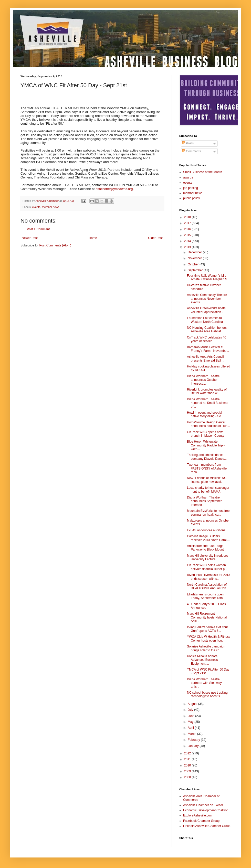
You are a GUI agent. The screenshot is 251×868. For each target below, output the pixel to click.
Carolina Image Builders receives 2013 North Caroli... (208, 538)
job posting (191, 188)
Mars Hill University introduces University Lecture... (208, 557)
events (36, 207)
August (193, 704)
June (191, 716)
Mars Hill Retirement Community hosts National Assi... (207, 617)
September (196, 270)
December (195, 252)
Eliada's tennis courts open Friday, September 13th (205, 596)
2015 (188, 235)
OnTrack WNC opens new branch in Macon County (206, 434)
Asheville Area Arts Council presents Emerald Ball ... (206, 358)
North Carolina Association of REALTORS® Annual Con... (208, 586)
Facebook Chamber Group (201, 821)
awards (188, 177)
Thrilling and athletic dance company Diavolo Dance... (207, 457)
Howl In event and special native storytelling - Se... (205, 414)
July (191, 710)
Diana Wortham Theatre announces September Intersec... (204, 501)
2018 (188, 217)
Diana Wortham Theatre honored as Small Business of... (207, 403)
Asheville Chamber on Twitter (203, 805)
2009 (188, 771)
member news (51, 207)
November (195, 258)
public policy (191, 198)
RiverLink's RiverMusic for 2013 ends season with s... (208, 577)
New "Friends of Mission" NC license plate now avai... (207, 480)
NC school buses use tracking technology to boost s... (207, 694)
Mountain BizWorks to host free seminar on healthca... (208, 513)
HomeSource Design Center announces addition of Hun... (208, 424)
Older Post (155, 238)
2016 (188, 229)
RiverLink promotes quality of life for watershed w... (207, 391)
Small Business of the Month (203, 172)
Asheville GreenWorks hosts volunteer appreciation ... (206, 310)
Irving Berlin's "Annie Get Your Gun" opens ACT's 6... (207, 629)
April (191, 728)
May (191, 722)
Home (93, 238)
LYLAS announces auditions (206, 530)
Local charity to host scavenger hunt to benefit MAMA (208, 490)
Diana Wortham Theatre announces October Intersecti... (203, 380)
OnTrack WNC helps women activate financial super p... (207, 567)
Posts (188, 143)
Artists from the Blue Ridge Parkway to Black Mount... (207, 548)
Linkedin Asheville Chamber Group (207, 826)
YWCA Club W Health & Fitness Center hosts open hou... (209, 638)
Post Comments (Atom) (55, 245)
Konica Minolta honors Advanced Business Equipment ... (202, 660)
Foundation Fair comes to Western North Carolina (205, 320)
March (192, 734)
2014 (188, 241)
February (194, 740)
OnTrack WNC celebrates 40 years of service (207, 339)
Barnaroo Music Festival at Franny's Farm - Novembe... (208, 349)
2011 (188, 759)
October (194, 264)
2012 (188, 753)
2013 (188, 247)
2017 (188, 223)
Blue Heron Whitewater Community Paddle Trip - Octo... (206, 445)
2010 (188, 765)
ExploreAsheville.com (198, 815)
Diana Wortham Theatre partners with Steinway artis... (204, 683)
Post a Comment (38, 229)
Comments (191, 151)
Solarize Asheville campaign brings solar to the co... (206, 648)
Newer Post (30, 238)
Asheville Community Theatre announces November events (207, 299)
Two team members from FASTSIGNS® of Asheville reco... (207, 468)
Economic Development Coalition (206, 810)
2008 (188, 777)
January (194, 746)
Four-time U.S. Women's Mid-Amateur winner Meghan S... (208, 277)
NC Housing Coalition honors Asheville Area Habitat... (207, 330)
